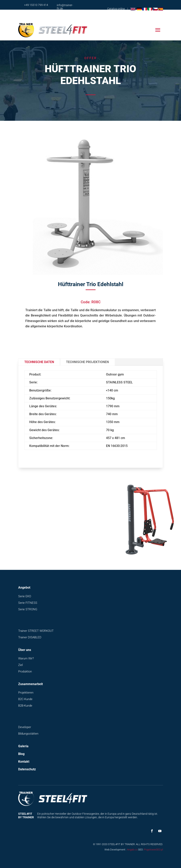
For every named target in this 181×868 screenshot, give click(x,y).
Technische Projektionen (87, 362)
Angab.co (132, 850)
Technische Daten (39, 362)
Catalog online (116, 9)
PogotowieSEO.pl (154, 850)
